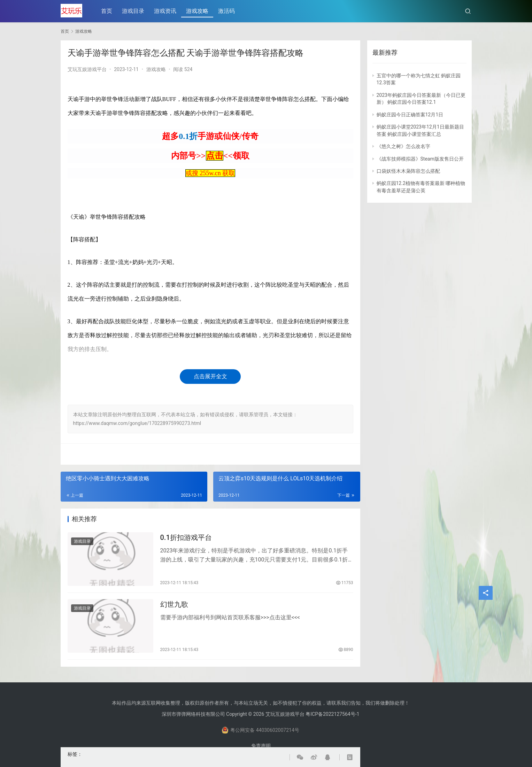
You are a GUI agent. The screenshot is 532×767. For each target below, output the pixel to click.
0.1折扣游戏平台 (186, 538)
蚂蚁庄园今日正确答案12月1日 (410, 115)
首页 (107, 11)
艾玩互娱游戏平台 (87, 69)
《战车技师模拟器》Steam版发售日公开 (420, 159)
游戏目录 (134, 11)
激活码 (227, 11)
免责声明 (261, 746)
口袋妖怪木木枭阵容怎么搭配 (408, 171)
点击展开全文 (210, 376)
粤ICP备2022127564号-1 (332, 714)
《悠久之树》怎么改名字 (403, 146)
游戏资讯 (166, 11)
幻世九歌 (174, 606)
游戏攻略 (198, 11)
